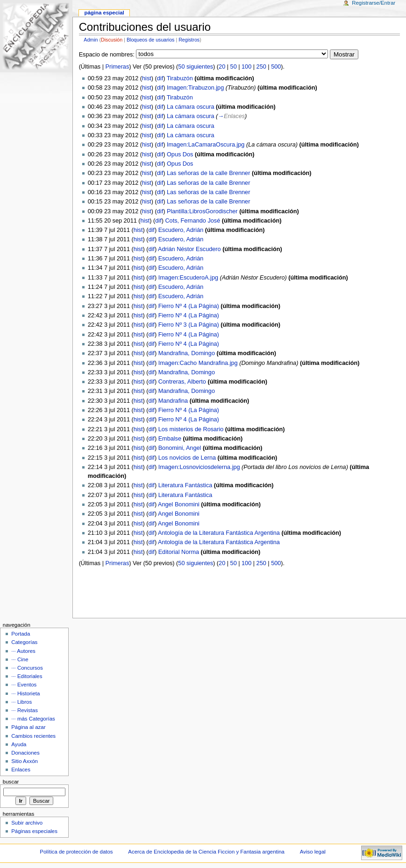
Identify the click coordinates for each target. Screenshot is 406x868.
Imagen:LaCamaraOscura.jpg (206, 145)
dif (160, 78)
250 (261, 67)
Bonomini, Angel (180, 448)
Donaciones (25, 753)
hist (147, 78)
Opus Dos (180, 154)
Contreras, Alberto (182, 382)
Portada (21, 634)
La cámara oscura (191, 107)
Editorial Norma (179, 552)
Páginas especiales (34, 831)
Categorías (24, 642)
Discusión (112, 40)
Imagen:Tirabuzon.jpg (195, 88)
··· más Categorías (33, 719)
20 (222, 67)
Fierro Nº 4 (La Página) (189, 306)
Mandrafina (173, 401)
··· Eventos (24, 685)
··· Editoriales (27, 676)
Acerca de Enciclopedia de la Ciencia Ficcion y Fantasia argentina (206, 852)
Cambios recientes (33, 736)
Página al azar (28, 727)
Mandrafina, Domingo (187, 353)
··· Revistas (25, 710)
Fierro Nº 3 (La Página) (189, 325)
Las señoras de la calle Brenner (208, 173)
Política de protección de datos (76, 852)
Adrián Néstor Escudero (189, 249)
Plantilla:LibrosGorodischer (202, 211)
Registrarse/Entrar (374, 3)
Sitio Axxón (25, 761)
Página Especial (104, 13)
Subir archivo (27, 823)
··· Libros (21, 702)
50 (234, 67)
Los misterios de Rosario (191, 429)
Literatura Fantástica (185, 485)
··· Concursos (27, 668)
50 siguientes (196, 67)
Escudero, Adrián (181, 230)
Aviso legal (313, 852)
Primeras (118, 67)
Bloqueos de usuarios (151, 40)
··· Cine (20, 659)
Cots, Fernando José (192, 221)
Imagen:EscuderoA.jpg (188, 278)
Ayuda (19, 744)
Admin (91, 40)
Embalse (170, 439)
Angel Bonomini (179, 504)
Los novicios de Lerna (187, 458)
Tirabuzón (180, 78)
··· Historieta (25, 693)
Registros (189, 40)
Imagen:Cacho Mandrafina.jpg (198, 363)
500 (276, 67)
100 (246, 67)
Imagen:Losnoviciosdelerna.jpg (199, 467)
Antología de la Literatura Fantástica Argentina (219, 533)
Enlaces (21, 770)
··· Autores (23, 651)
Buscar (11, 782)
